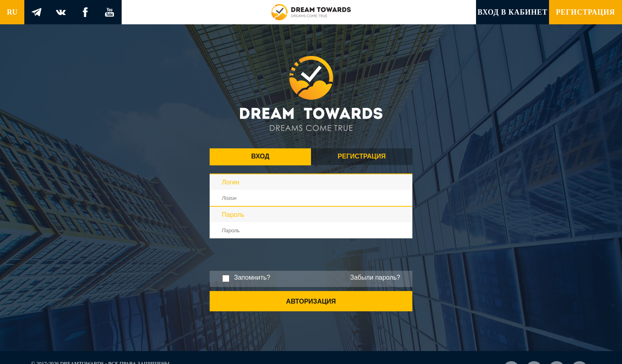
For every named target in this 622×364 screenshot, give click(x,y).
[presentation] (271, 269)
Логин (231, 182)
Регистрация (586, 12)
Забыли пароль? (375, 277)
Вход (261, 156)
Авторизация (311, 301)
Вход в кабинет (513, 12)
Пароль (233, 215)
